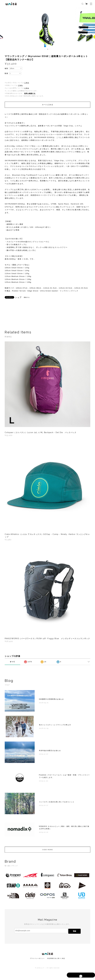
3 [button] (48, 49)
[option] (47, 27)
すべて (12, 662)
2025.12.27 (44, 755)
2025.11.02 (44, 782)
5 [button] (51, 49)
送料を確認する (30, 93)
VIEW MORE (47, 851)
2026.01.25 (44, 729)
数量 (6, 73)
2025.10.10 (44, 833)
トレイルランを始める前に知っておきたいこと (57, 803)
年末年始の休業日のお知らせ (50, 752)
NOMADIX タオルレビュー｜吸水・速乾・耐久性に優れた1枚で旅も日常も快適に (64, 829)
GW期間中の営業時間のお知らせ (51, 700)
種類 (6, 68)
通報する (27, 297)
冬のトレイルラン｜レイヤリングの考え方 (55, 726)
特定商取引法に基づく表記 (56, 958)
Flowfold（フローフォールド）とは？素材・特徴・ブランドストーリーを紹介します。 (64, 777)
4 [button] (49, 49)
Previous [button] (4, 27)
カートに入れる (47, 105)
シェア (18, 297)
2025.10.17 (44, 807)
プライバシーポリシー (37, 958)
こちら (27, 83)
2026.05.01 (44, 704)
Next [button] (91, 27)
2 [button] (46, 49)
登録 (74, 931)
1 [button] (45, 49)
